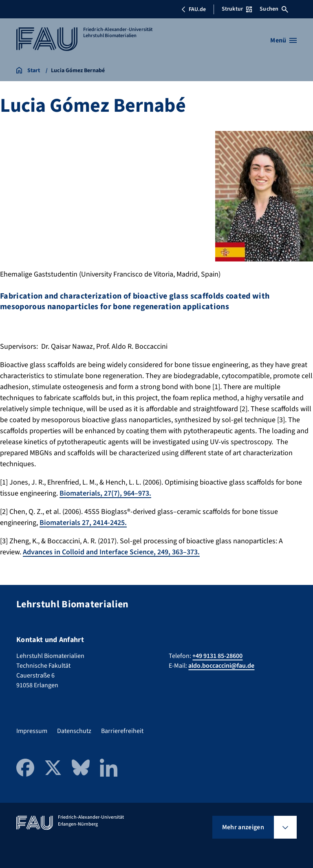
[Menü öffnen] (283, 40)
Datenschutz (74, 731)
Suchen (274, 9)
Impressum (32, 731)
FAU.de (194, 9)
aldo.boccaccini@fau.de (221, 666)
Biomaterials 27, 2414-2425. (83, 523)
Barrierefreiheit (122, 731)
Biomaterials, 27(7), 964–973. (105, 493)
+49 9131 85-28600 (217, 656)
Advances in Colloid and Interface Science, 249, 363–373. (111, 552)
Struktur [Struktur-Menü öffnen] (237, 9)
